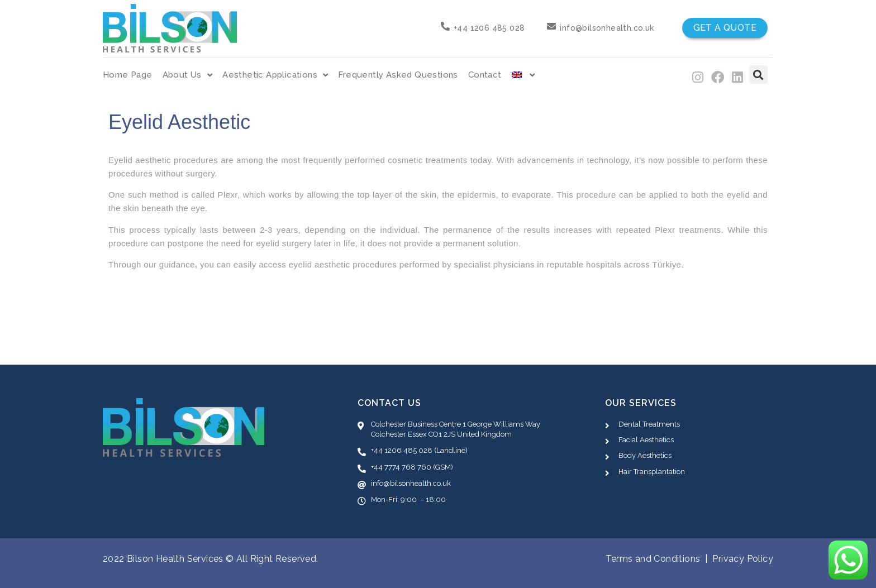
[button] (758, 75)
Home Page (128, 75)
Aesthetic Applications (275, 75)
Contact (485, 75)
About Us (188, 75)
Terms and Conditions (653, 559)
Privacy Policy (743, 559)
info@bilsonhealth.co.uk (607, 28)
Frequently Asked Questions (398, 75)
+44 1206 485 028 (489, 28)
